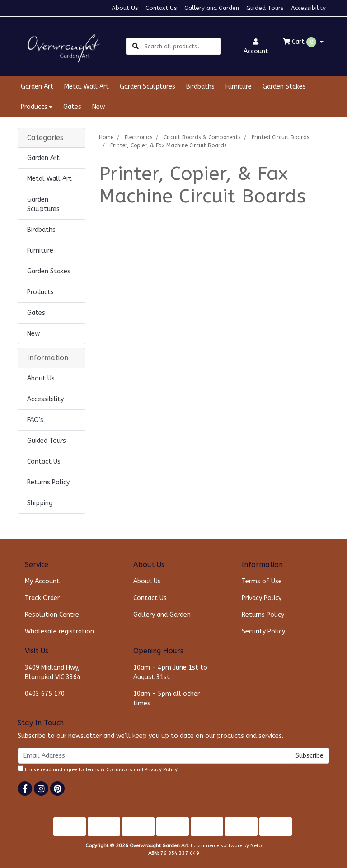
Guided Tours (265, 8)
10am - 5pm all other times (166, 699)
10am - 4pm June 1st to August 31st (170, 672)
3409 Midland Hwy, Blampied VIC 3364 (53, 672)
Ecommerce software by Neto (226, 846)
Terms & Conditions (109, 770)
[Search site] (136, 46)
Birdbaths (200, 87)
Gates (72, 107)
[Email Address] (154, 756)
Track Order (42, 598)
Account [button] (256, 47)
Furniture (239, 87)
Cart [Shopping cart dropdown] (300, 42)
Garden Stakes (284, 87)
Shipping (40, 503)
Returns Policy (48, 482)
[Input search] (182, 46)
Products (40, 292)
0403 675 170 (45, 694)
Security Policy (263, 631)
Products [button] (34, 107)
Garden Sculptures (148, 87)
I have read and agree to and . (98, 769)
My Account (42, 581)
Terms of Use (262, 581)
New (98, 107)
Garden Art (37, 87)
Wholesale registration (59, 631)
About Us (125, 8)
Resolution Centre (52, 615)
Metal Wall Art (87, 87)
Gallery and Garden (212, 8)
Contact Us (161, 8)
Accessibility (308, 8)
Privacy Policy (262, 598)
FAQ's (35, 420)
